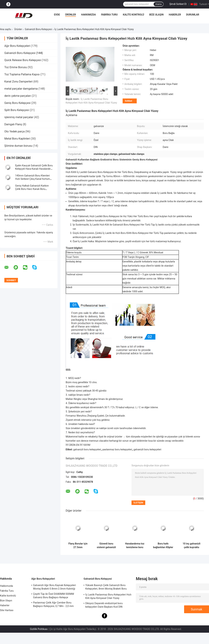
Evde (57, 15)
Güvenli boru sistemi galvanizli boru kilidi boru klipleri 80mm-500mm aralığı (106, 546)
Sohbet (128, 101)
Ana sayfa (5, 29)
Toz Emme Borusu (16, 67)
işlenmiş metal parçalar (19, 117)
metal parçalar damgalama (21, 89)
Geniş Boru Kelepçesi (17, 103)
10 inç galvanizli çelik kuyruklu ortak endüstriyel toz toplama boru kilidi (191, 546)
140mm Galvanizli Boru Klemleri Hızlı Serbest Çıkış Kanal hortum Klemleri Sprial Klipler (33, 179)
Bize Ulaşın (156, 15)
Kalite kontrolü (134, 15)
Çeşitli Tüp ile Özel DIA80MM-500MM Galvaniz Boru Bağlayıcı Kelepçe (54, 596)
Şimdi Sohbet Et (178, 4)
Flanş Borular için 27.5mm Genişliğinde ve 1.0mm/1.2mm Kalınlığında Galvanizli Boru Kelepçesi (78, 546)
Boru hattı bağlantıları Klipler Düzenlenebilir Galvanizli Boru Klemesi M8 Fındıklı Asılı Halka (163, 546)
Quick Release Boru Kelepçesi (23, 60)
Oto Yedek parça (14, 131)
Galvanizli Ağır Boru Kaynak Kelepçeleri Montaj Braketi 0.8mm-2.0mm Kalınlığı (55, 587)
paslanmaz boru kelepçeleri (117, 449)
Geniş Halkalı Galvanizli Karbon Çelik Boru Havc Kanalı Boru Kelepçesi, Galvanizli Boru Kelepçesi (34, 189)
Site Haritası (7, 610)
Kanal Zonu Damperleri (18, 82)
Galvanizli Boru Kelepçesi (38, 29)
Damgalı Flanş (13, 124)
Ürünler (71, 15)
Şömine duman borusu (18, 146)
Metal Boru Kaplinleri (17, 139)
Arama (158, 4)
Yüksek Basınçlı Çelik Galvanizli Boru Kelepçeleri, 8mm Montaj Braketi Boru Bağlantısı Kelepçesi (106, 587)
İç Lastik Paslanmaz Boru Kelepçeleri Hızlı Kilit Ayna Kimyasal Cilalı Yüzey (108, 596)
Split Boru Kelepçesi (17, 110)
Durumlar (193, 15)
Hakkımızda (89, 15)
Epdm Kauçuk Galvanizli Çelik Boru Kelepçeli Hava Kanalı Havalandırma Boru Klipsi (35, 169)
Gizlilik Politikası (39, 629)
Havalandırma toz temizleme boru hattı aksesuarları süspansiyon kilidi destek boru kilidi (135, 546)
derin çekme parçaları (18, 96)
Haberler (175, 15)
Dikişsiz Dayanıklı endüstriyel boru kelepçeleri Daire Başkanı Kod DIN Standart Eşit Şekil (104, 606)
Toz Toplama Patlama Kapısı (22, 74)
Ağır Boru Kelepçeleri (17, 46)
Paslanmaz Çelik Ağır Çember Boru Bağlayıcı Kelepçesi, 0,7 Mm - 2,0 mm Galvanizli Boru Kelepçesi (53, 605)
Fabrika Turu (109, 15)
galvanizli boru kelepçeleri (87, 449)
